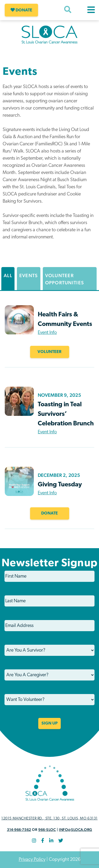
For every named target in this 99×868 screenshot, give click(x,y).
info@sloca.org (76, 830)
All (8, 275)
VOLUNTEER (49, 352)
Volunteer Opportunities (65, 279)
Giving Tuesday (60, 485)
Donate (21, 10)
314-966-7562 (19, 830)
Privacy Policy (32, 860)
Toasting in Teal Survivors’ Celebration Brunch (66, 414)
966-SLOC (47, 830)
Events (29, 275)
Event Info (47, 333)
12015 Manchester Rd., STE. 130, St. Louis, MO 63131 (49, 819)
